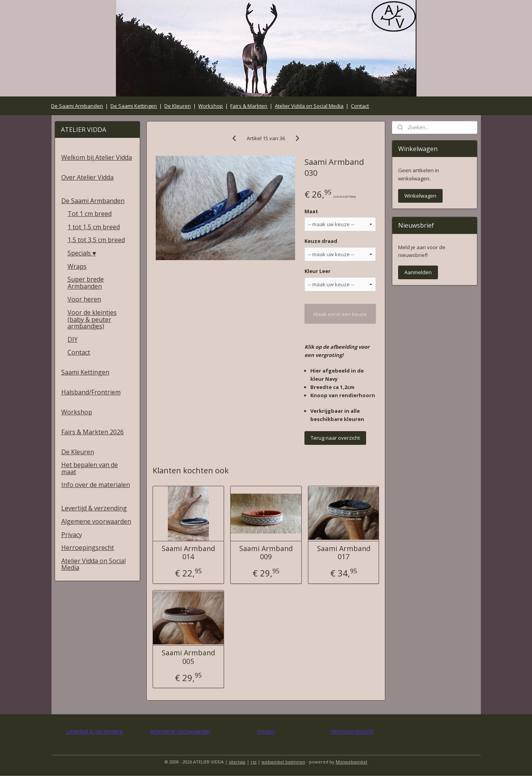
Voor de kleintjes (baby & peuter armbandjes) (92, 319)
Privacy (72, 535)
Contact (360, 106)
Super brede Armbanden (86, 283)
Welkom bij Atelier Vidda (97, 157)
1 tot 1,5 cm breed (94, 227)
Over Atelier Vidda (87, 177)
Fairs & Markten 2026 (93, 432)
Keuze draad (321, 241)
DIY (73, 339)
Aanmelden (418, 272)
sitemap (237, 762)
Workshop (211, 106)
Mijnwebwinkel (351, 762)
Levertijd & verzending (94, 508)
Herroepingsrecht (88, 548)
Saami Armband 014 (188, 553)
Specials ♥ (82, 253)
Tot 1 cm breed (90, 214)
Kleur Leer (318, 271)
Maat (312, 211)
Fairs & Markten (249, 106)
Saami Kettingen (85, 372)
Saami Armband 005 (188, 657)
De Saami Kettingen (134, 106)
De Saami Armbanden (77, 106)
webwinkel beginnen (283, 762)
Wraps (77, 266)
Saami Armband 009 (266, 553)
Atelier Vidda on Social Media (309, 106)
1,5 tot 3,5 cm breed (96, 240)
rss (254, 762)
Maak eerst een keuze (341, 314)
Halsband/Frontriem (91, 392)
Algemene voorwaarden (96, 521)
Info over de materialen (96, 485)
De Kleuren (178, 106)
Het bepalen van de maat (90, 468)
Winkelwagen (420, 196)
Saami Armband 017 (344, 553)
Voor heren (84, 299)
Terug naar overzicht (336, 438)
